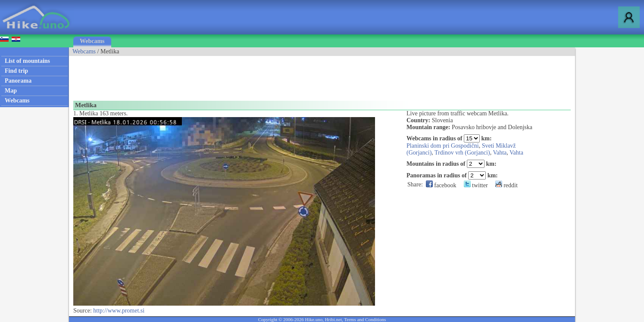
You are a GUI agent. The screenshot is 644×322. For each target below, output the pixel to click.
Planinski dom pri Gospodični (443, 146)
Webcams (92, 41)
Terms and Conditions (365, 319)
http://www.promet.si (119, 311)
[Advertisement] (226, 75)
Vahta (500, 153)
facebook (441, 185)
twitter (476, 185)
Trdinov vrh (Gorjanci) (462, 153)
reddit (506, 185)
